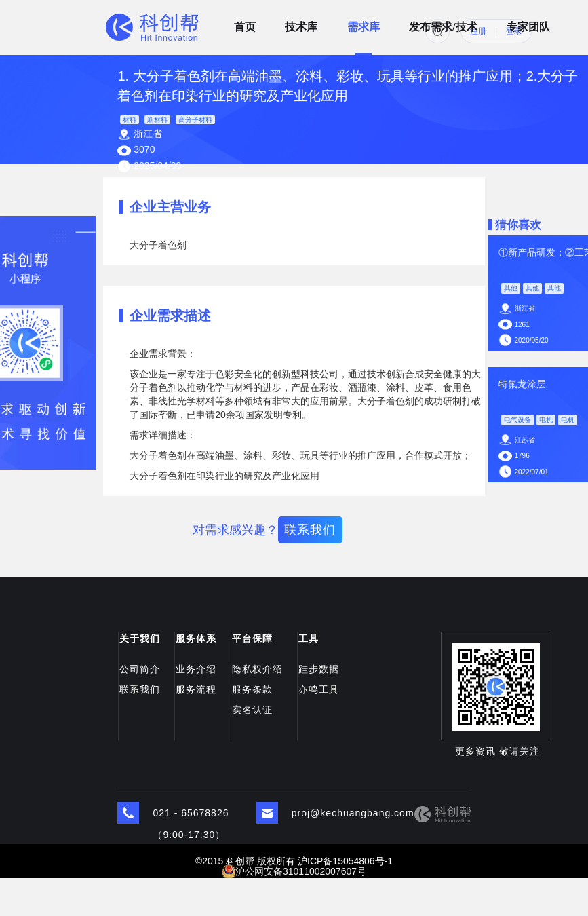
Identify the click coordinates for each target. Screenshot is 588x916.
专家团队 (528, 22)
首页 (245, 22)
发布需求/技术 (443, 22)
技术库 (301, 22)
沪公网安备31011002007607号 (301, 871)
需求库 (364, 22)
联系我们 (310, 530)
